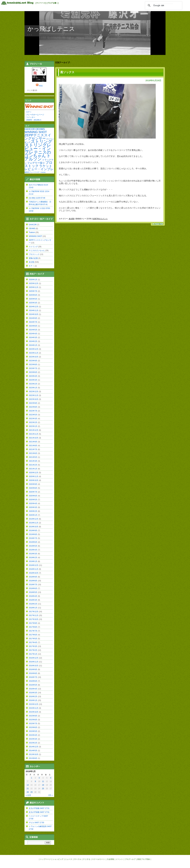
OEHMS (40, 129)
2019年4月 (33, 550)
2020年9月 (33, 484)
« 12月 (28, 795)
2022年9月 (33, 403)
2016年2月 (33, 697)
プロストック (39, 164)
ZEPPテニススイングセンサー (38, 137)
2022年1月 (33, 426)
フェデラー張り (36, 163)
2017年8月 (33, 627)
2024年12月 (34, 307)
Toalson (32, 232)
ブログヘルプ (130, 859)
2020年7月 (33, 492)
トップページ (45, 859)
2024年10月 (34, 314)
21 (28, 789)
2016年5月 (33, 685)
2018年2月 (33, 604)
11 (43, 781)
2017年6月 (33, 635)
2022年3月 (33, 419)
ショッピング (58, 859)
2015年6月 (33, 727)
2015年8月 (33, 720)
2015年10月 (34, 712)
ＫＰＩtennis (41, 172)
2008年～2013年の (34, 120)
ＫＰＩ (29, 112)
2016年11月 (34, 662)
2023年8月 (33, 365)
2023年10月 (34, 357)
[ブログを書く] (53, 3)
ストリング (41, 142)
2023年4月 (33, 376)
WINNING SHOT (36, 132)
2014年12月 (34, 747)
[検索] (163, 5)
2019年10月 (34, 527)
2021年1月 (33, 469)
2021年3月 (33, 461)
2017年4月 (33, 642)
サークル (78, 859)
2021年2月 (33, 465)
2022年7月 (33, 411)
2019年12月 (34, 519)
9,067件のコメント (100, 219)
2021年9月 (33, 442)
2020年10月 (34, 480)
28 (28, 792)
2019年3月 (33, 554)
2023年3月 (33, 380)
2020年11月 (34, 476)
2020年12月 (34, 473)
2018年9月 (33, 577)
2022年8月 (33, 407)
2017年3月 (33, 646)
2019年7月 (33, 538)
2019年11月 (34, 523)
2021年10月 (34, 438)
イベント (119, 859)
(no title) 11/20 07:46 (37, 198)
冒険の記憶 (33, 258)
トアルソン (38, 157)
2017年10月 (34, 619)
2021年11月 (34, 434)
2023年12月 (34, 349)
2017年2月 (33, 650)
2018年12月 (34, 565)
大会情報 (110, 859)
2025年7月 (33, 291)
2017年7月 (33, 631)
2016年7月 (33, 677)
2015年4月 (33, 735)
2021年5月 (33, 457)
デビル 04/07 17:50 (36, 823)
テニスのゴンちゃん (38, 154)
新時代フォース (30, 172)
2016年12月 (34, 658)
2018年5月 (33, 592)
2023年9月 (33, 361)
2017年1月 (33, 654)
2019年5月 (33, 546)
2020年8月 (33, 488)
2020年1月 (33, 515)
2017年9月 (33, 623)
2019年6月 (33, 542)
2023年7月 (33, 368)
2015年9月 (33, 716)
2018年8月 (33, 581)
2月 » (51, 795)
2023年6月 (33, 372)
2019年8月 (33, 534)
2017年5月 (33, 639)
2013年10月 (34, 754)
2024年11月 (34, 310)
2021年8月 (33, 446)
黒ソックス (67, 72)
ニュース (69, 859)
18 (43, 785)
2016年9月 (33, 669)
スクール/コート (98, 859)
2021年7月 (33, 449)
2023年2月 (33, 384)
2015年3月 (33, 739)
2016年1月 (33, 700)
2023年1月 (33, 388)
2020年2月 (33, 511)
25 (43, 789)
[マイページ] (41, 3)
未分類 (71, 219)
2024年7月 (33, 322)
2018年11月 (34, 569)
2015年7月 (33, 724)
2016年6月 (33, 681)
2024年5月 (33, 330)
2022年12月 (34, 392)
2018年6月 (33, 588)
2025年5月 (33, 299)
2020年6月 (33, 496)
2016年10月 (34, 666)
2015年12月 (34, 704)
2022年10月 (34, 399)
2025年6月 (33, 295)
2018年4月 (33, 596)
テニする (87, 859)
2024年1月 (33, 345)
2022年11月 (34, 395)
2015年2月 (33, 743)
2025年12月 (34, 283)
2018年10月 (34, 573)
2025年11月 (34, 287)
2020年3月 (33, 507)
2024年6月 (33, 326)
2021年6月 (33, 453)
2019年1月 (33, 561)
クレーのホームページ (35, 115)
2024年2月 (33, 341)
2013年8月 (33, 758)
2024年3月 (33, 337)
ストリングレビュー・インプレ (38, 149)
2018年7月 (33, 585)
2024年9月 (33, 318)
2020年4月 (33, 503)
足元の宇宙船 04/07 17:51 (39, 808)
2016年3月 (33, 693)
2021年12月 (34, 430)
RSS (41, 86)
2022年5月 (33, 415)
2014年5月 (33, 751)
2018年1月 (33, 608)
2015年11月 (34, 708)
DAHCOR (30, 129)
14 (28, 785)
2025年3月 (33, 303)
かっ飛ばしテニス (51, 29)
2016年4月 (33, 689)
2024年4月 (33, 334)
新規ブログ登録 (144, 859)
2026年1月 (33, 280)
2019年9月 (33, 531)
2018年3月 (33, 600)
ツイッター (31, 117)
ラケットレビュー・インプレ (39, 167)
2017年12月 (34, 612)
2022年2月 (33, 422)
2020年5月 (33, 500)
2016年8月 (33, 673)
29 (32, 792)
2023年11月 (34, 353)
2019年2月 (33, 558)
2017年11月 (34, 615)
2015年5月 (33, 731)
